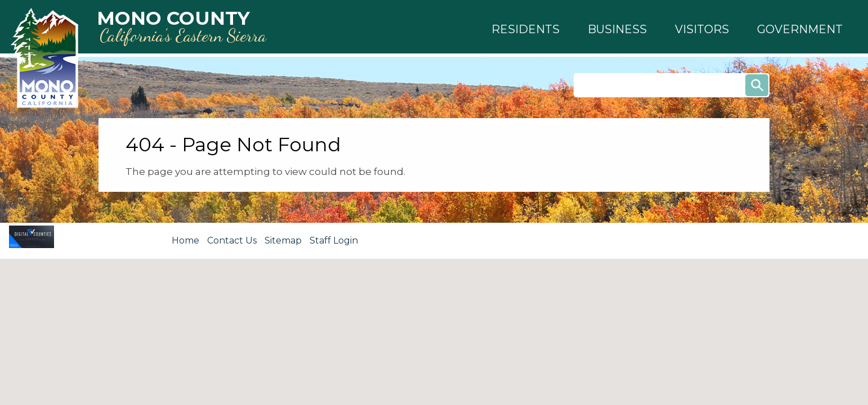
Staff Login (334, 240)
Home (185, 240)
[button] (525, 29)
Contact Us (232, 240)
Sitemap (283, 240)
